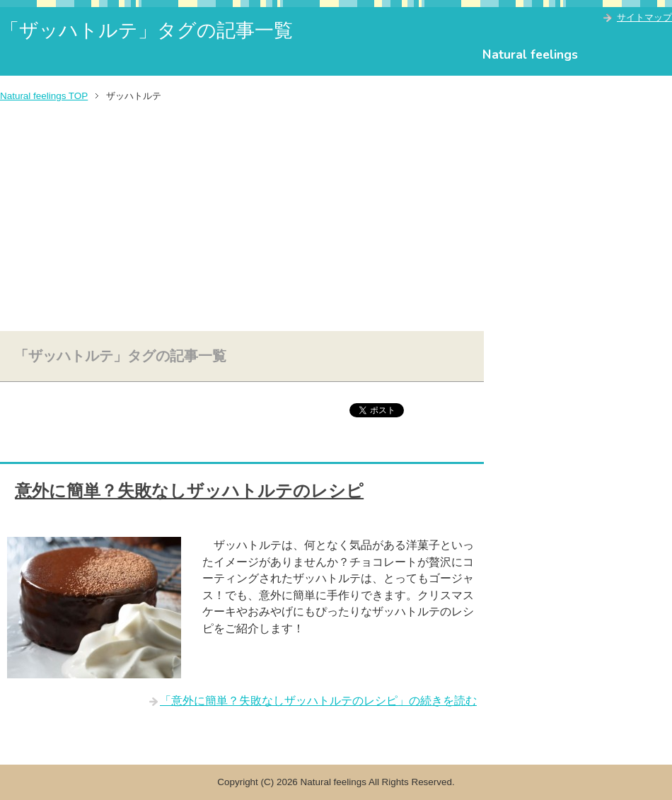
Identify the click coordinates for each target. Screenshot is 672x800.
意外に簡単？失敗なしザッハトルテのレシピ (189, 491)
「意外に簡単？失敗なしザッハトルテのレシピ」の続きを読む (318, 701)
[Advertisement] (336, 218)
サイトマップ (644, 17)
